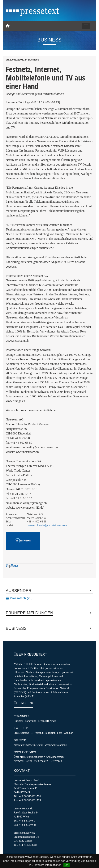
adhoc (29, 745)
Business (19, 721)
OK (67, 865)
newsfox (39, 745)
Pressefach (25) (19, 598)
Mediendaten (41, 761)
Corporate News (41, 757)
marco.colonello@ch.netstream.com (47, 525)
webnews (50, 745)
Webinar (68, 733)
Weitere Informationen (48, 865)
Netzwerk (19, 761)
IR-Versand (37, 733)
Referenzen (56, 761)
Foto (60, 733)
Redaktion (50, 733)
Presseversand (21, 733)
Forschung (31, 721)
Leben (41, 721)
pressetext (19, 745)
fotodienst (62, 745)
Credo (29, 761)
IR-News (51, 721)
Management (57, 757)
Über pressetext (22, 757)
